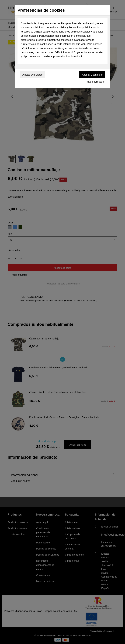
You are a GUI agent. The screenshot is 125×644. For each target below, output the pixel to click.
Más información (96, 82)
